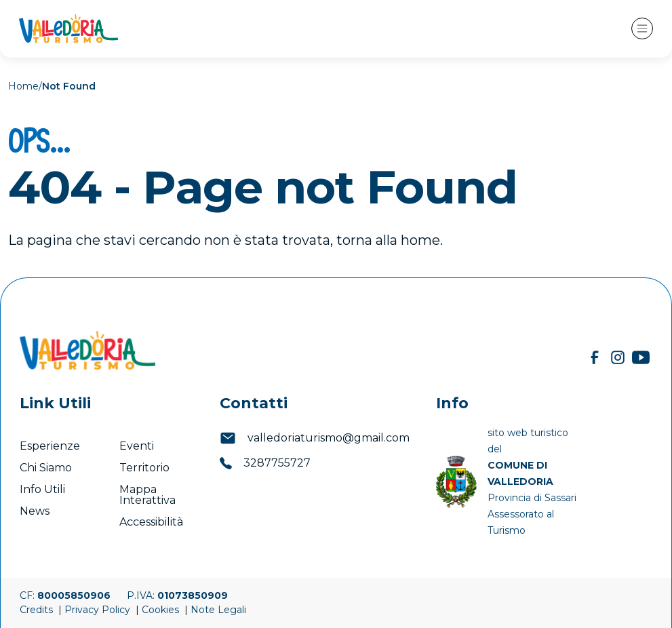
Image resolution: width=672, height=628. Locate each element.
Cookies (162, 610)
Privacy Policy (99, 610)
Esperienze (50, 446)
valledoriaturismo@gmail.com (315, 438)
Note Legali (218, 610)
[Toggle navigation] (642, 28)
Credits (38, 610)
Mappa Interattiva (147, 495)
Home (23, 86)
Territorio (144, 468)
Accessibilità (153, 522)
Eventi (138, 446)
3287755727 (265, 463)
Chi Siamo (46, 468)
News (36, 511)
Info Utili (42, 489)
